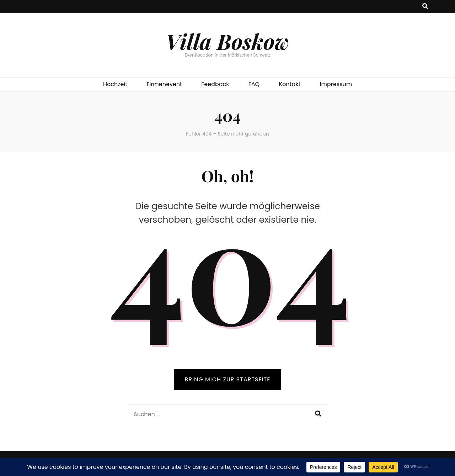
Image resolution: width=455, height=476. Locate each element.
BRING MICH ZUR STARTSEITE (228, 379)
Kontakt (290, 84)
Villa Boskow (227, 41)
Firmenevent (164, 84)
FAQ (254, 84)
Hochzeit (115, 84)
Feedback (215, 84)
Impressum (336, 84)
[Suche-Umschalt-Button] (425, 7)
